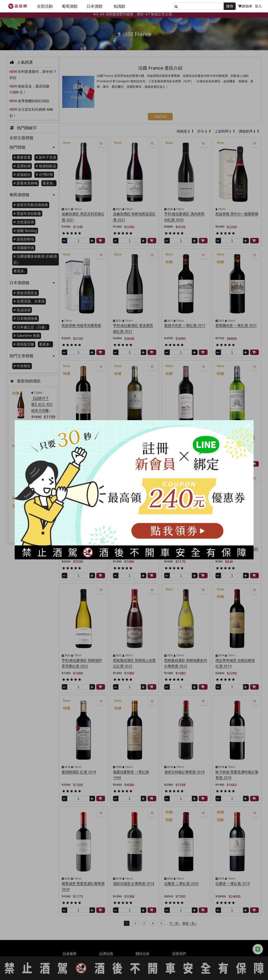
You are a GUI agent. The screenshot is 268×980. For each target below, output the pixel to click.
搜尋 (230, 6)
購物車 (245, 6)
